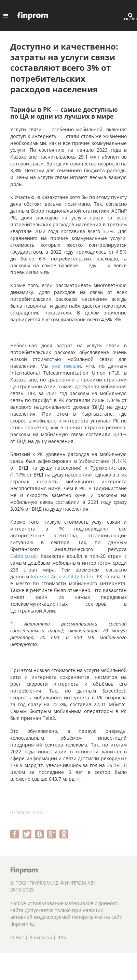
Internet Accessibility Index (62, 576)
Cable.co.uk (23, 556)
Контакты (41, 937)
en (134, 18)
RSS (62, 937)
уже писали (66, 366)
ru (126, 18)
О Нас (17, 937)
